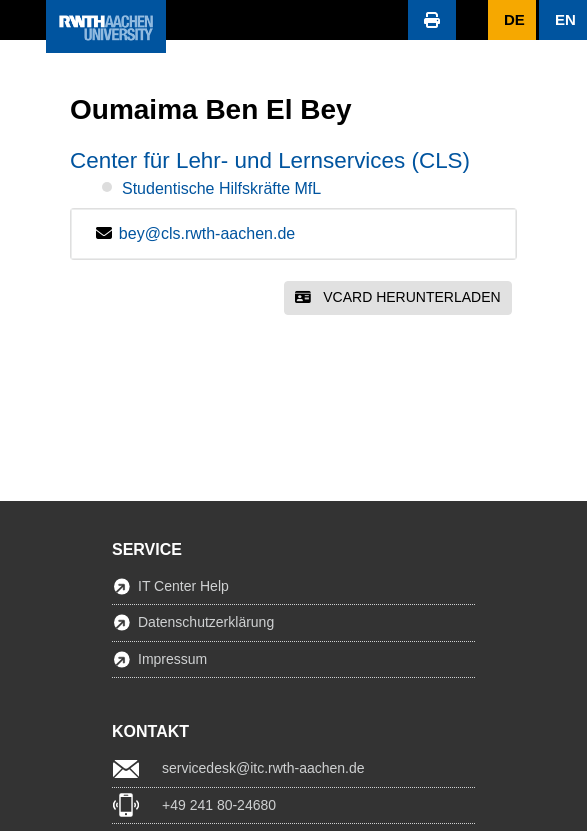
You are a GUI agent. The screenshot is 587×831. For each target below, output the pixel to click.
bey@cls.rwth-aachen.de (207, 233)
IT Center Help (183, 586)
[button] (23, 20)
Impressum (172, 659)
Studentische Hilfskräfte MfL (221, 188)
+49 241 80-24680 (219, 805)
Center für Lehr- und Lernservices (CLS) (270, 160)
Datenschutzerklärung (206, 622)
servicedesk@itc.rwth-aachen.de (263, 768)
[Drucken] (432, 20)
